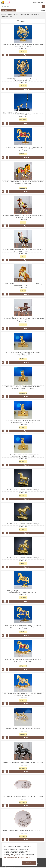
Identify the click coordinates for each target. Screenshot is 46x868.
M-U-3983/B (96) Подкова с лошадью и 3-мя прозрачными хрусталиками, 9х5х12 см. (23, 80)
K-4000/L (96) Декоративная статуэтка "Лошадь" (23, 558)
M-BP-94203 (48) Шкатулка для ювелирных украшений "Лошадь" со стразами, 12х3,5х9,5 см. (23, 319)
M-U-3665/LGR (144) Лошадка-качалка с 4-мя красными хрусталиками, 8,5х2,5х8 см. (23, 660)
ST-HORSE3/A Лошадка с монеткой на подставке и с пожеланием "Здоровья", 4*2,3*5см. (23, 456)
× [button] (36, 844)
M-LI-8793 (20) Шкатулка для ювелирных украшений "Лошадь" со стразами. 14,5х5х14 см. (23, 285)
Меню (13, 10)
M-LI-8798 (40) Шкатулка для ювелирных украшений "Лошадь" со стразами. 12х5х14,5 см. (23, 251)
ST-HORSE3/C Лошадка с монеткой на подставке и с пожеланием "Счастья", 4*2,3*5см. (23, 387)
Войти (42, 10)
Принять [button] (29, 863)
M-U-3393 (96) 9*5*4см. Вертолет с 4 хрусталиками (23, 728)
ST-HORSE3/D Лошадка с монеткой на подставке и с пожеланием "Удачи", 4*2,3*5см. (23, 353)
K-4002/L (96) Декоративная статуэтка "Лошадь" (23, 490)
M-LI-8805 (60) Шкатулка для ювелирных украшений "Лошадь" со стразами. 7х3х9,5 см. (23, 216)
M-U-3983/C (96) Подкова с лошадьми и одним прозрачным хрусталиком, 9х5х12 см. (23, 46)
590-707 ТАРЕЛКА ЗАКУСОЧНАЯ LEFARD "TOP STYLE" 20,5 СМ (23, 830)
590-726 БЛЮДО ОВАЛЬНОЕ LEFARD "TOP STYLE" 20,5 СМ (23, 796)
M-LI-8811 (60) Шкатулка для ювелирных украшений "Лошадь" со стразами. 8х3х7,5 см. (23, 182)
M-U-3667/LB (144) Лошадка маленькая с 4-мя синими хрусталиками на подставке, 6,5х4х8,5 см (23, 626)
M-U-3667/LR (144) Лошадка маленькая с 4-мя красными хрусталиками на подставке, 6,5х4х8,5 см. (23, 148)
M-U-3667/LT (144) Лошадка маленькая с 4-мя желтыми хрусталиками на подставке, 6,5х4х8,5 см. (23, 592)
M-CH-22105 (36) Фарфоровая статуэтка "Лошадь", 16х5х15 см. (23, 762)
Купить (27, 55)
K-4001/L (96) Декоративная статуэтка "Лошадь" (23, 524)
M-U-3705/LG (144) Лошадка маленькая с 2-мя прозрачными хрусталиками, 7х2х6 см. (23, 114)
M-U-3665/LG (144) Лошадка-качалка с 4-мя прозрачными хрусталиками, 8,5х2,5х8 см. (23, 694)
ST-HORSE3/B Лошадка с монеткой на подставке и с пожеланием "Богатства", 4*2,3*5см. (23, 422)
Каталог (5, 10)
